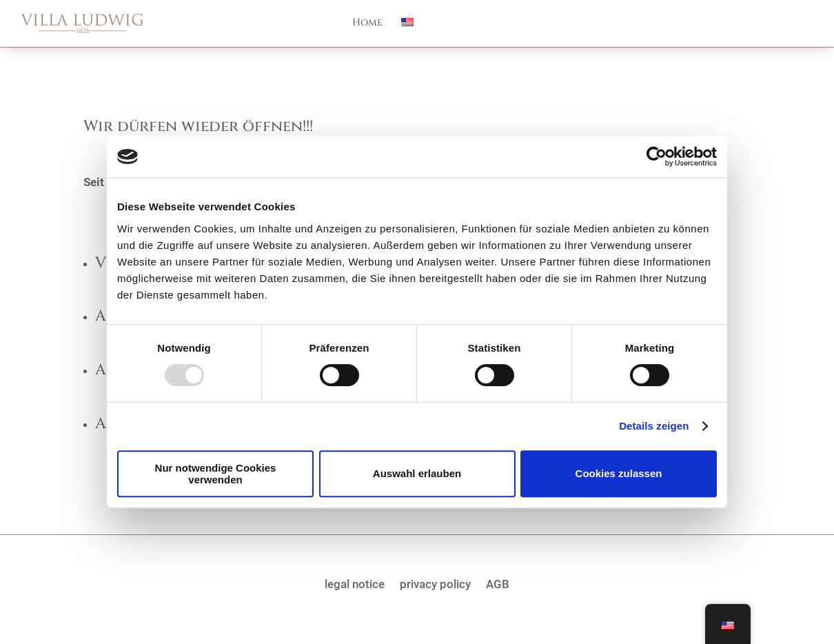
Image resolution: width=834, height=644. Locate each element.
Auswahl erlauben (417, 473)
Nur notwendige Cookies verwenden (216, 474)
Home (367, 23)
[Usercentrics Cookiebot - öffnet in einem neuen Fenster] (657, 157)
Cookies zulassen (619, 473)
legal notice (355, 583)
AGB (498, 583)
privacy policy (435, 583)
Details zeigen (654, 426)
